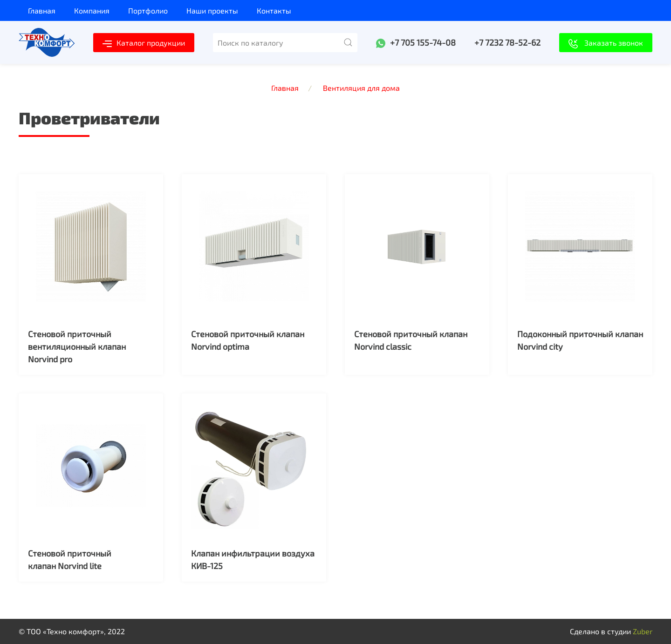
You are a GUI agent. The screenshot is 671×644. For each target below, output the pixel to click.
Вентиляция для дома (361, 88)
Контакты (274, 10)
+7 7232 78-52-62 (507, 42)
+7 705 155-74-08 (423, 42)
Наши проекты (212, 10)
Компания (92, 10)
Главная (42, 10)
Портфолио (148, 10)
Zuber (643, 631)
